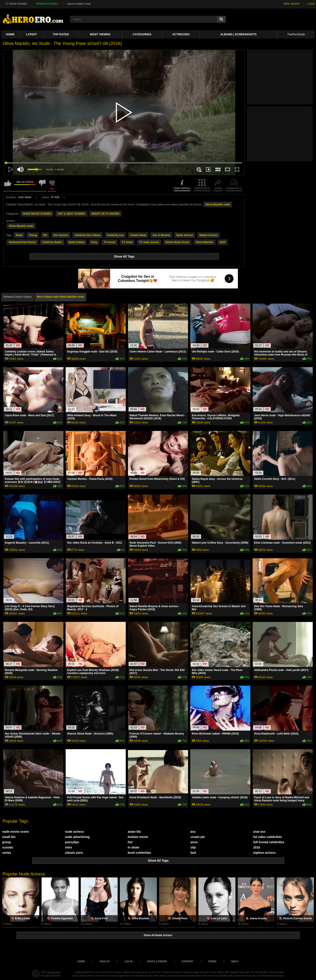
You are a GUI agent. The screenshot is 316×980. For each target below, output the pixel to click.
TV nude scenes (149, 242)
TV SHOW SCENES (16, 4)
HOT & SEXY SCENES (71, 214)
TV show (127, 242)
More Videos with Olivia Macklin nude (61, 297)
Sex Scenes (61, 235)
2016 (223, 242)
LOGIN (311, 4)
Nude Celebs (77, 242)
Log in (128, 961)
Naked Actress (209, 235)
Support (188, 961)
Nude (19, 235)
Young (33, 235)
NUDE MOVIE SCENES (37, 214)
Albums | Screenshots (238, 34)
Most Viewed (100, 34)
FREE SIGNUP (292, 4)
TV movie (109, 242)
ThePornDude (296, 34)
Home (10, 34)
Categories (142, 34)
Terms (212, 961)
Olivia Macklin (205, 242)
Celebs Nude (138, 235)
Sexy (94, 242)
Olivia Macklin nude (218, 205)
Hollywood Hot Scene (22, 242)
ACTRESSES (181, 34)
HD (45, 235)
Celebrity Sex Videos (88, 235)
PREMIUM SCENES (47, 4)
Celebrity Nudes (52, 242)
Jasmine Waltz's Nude (79, 4)
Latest (32, 34)
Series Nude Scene (177, 242)
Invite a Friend (157, 961)
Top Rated (61, 34)
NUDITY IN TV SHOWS (105, 214)
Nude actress (185, 235)
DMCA (235, 961)
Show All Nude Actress (158, 935)
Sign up (105, 961)
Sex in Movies (161, 235)
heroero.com (54, 972)
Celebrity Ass (115, 235)
